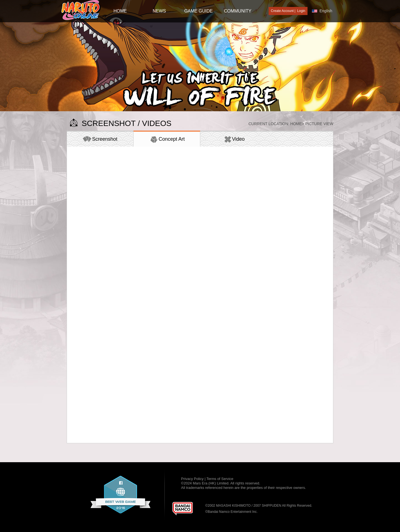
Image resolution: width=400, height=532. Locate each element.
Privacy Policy (193, 479)
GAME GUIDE (198, 11)
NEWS (159, 11)
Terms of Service (220, 479)
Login (301, 11)
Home (296, 124)
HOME (120, 11)
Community (238, 11)
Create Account (282, 11)
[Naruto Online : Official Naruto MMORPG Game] (81, 10)
